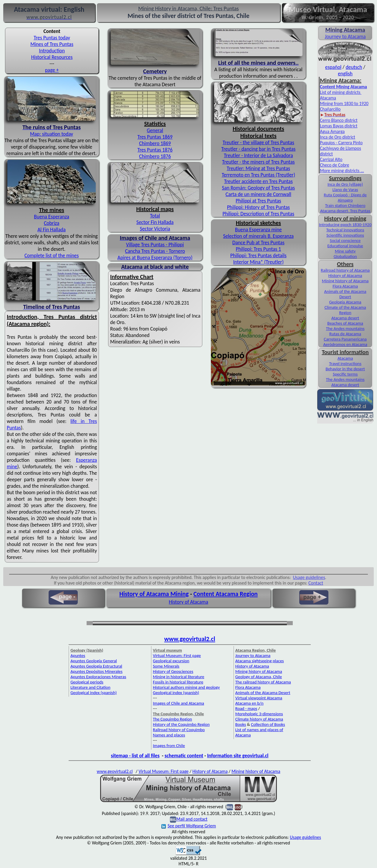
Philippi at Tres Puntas (258, 201)
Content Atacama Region (226, 594)
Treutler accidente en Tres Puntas (258, 181)
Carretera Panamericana (345, 339)
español (333, 67)
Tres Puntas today (52, 38)
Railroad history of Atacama (345, 270)
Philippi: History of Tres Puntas (258, 207)
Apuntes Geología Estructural (96, 666)
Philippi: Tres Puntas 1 (258, 249)
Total (155, 216)
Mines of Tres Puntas (52, 44)
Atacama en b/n (249, 703)
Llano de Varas (345, 190)
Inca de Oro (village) (345, 184)
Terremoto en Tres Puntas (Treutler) (258, 175)
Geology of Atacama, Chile (259, 677)
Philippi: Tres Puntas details (258, 255)
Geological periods (87, 682)
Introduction (52, 51)
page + (52, 70)
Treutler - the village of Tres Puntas (258, 142)
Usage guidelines (309, 577)
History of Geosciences (173, 671)
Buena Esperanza (51, 217)
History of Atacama (345, 275)
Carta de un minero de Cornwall (258, 194)
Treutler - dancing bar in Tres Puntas (258, 149)
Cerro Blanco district (339, 120)
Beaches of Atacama (345, 323)
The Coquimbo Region (172, 719)
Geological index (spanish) (94, 693)
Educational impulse (345, 246)
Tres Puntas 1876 (155, 150)
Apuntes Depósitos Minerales (96, 671)
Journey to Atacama (345, 36)
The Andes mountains (345, 328)
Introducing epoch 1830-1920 (345, 225)
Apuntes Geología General (94, 661)
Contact (316, 583)
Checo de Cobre (334, 165)
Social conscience (345, 240)
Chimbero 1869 (155, 143)
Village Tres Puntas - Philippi (155, 245)
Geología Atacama (345, 302)
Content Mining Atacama (343, 87)
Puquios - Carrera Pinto (341, 143)
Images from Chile (169, 746)
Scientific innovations (345, 235)
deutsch (354, 67)
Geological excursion (171, 661)
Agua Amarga (332, 131)
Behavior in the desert (345, 369)
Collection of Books (268, 724)
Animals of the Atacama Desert (345, 294)
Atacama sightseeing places (260, 661)
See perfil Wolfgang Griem (189, 826)
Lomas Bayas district (339, 126)
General (155, 130)
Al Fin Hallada (52, 230)
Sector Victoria (155, 229)
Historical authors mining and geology (186, 687)
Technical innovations (345, 230)
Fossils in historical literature (178, 682)
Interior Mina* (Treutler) (258, 262)
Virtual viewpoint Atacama (259, 698)
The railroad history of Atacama (263, 682)
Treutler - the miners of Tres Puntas (258, 162)
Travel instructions (345, 364)
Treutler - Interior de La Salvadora (258, 155)
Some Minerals (166, 666)
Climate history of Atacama (259, 719)
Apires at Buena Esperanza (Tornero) (155, 258)
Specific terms (345, 374)
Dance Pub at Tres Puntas (258, 243)
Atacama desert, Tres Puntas (345, 211)
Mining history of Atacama (345, 281)
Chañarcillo (330, 109)
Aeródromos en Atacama (345, 344)
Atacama (345, 358)
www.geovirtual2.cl (190, 639)
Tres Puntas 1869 (155, 137)
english (345, 74)
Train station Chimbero (345, 205)
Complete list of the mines (52, 255)
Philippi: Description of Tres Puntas (258, 214)
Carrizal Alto (331, 159)
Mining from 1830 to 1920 (344, 103)
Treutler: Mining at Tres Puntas (258, 168)
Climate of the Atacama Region (345, 310)
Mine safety (345, 251)
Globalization (345, 256)
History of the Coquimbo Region (181, 724)
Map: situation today (52, 134)
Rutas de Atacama (345, 334)
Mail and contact (192, 819)
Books (241, 724)
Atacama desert (345, 318)
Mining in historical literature (178, 677)
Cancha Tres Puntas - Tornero (155, 251)
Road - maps (246, 708)
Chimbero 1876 (155, 156)
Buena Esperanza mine (258, 230)
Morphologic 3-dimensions (259, 714)
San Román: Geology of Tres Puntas (259, 188)
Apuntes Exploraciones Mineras (98, 677)
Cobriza (52, 223)
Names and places (169, 735)
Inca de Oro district (337, 137)
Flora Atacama (345, 286)
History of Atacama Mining (154, 594)
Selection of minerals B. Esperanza (259, 236)
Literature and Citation (90, 687)
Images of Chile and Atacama (178, 703)
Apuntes (78, 655)
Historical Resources (52, 57)
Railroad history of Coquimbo (179, 730)
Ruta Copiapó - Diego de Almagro (345, 198)
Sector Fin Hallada (155, 222)
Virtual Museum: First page (177, 655)
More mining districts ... (342, 171)
